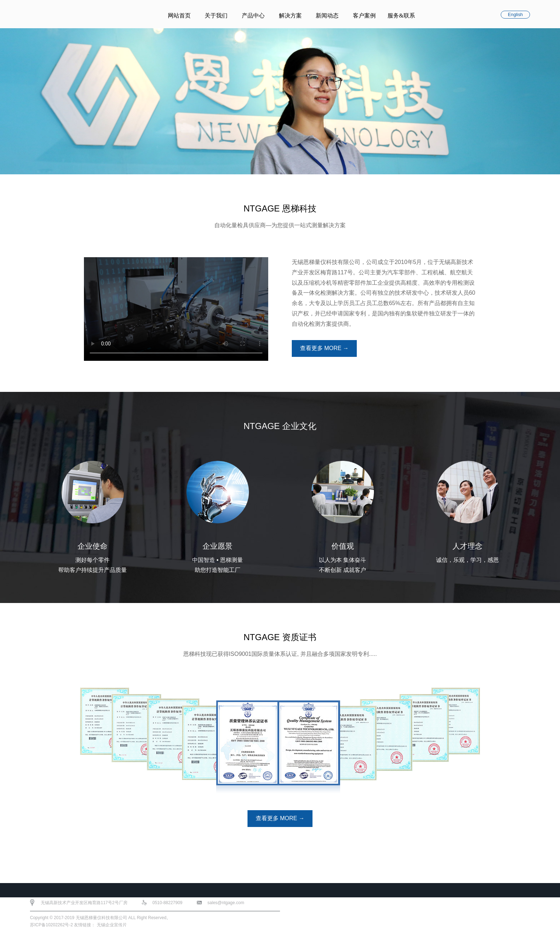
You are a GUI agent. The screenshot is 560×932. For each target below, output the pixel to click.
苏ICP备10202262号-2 (51, 925)
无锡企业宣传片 (112, 925)
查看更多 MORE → (324, 348)
